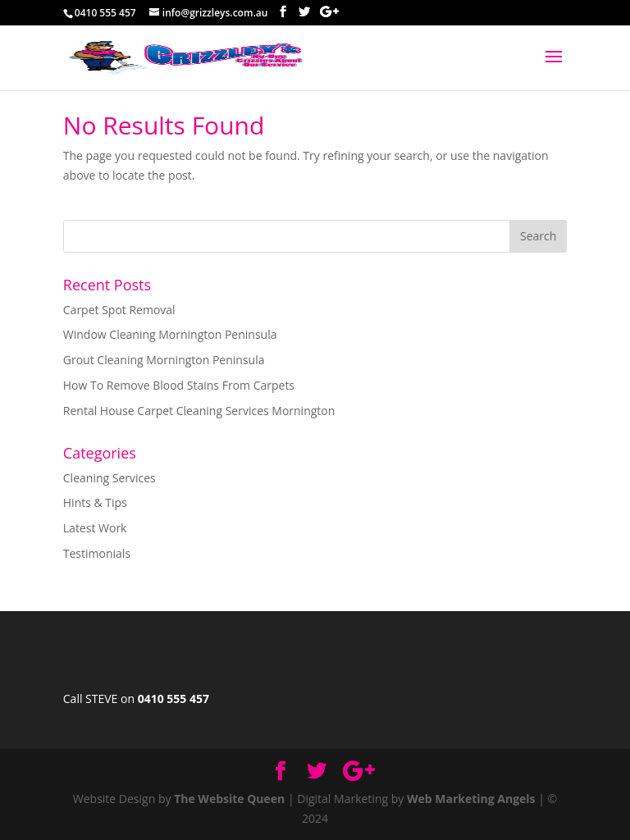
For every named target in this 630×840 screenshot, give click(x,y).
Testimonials (97, 553)
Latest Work (95, 528)
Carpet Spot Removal (119, 310)
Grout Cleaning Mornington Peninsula (164, 360)
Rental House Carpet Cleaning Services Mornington (199, 411)
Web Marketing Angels (471, 799)
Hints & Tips (95, 502)
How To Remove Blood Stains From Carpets (179, 385)
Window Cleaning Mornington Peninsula (170, 334)
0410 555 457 (173, 698)
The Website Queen (229, 799)
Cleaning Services (110, 478)
